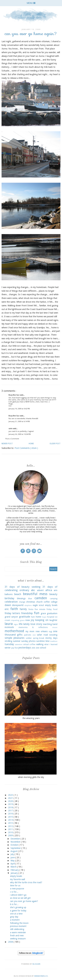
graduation (52, 613)
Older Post (55, 444)
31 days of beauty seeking (23, 587)
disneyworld (18, 605)
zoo (33, 648)
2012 (11, 826)
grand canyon (11, 617)
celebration (11, 602)
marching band (50, 624)
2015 (11, 817)
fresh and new (17, 936)
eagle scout (38, 605)
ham (33, 617)
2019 (11, 804)
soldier (29, 638)
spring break (39, 638)
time (47, 641)
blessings (21, 598)
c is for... (14, 892)
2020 (11, 801)
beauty (53, 594)
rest (34, 635)
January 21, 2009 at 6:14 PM (19, 422)
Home (31, 444)
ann (56, 590)
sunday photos (28, 641)
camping (54, 599)
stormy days (51, 638)
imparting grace (18, 620)
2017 (11, 811)
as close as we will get (20, 898)
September (16, 848)
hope (44, 617)
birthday (9, 598)
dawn (8, 605)
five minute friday (43, 609)
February (15, 870)
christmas (31, 602)
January (15, 873)
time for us (15, 885)
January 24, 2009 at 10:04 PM (20, 434)
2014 (11, 820)
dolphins (28, 605)
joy (32, 620)
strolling (8, 641)
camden (41, 598)
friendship (27, 613)
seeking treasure (18, 939)
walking (40, 644)
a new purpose (17, 889)
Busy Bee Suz (14, 395)
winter (8, 648)
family (23, 609)
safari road (42, 635)
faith (14, 609)
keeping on (42, 620)
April (13, 864)
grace (43, 613)
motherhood (14, 631)
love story (36, 624)
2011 (11, 829)
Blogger (36, 964)
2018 (11, 807)
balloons (9, 594)
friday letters (12, 613)
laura (9, 624)
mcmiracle (9, 627)
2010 (11, 832)
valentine (19, 645)
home (38, 617)
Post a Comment (12, 439)
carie (11, 429)
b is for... (14, 904)
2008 (11, 942)
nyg (50, 631)
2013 (11, 823)
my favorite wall (18, 879)
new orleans (42, 631)
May (13, 861)
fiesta (31, 609)
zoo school (41, 648)
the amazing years (31, 718)
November (16, 842)
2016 (11, 814)
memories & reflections (33, 627)
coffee (47, 602)
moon (55, 627)
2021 (11, 798)
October (15, 845)
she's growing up (18, 907)
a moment (15, 920)
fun (37, 613)
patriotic (28, 635)
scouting (53, 635)
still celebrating (17, 929)
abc (33, 590)
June (13, 857)
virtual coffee (29, 644)
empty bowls (51, 605)
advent (40, 590)
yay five (14, 648)
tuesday (9, 644)
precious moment (18, 926)
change (22, 602)
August (14, 851)
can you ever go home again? (24, 901)
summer (17, 641)
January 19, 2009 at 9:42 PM (19, 409)
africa (49, 590)
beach (18, 594)
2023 (11, 795)
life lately (24, 624)
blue (30, 599)
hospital (51, 617)
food (55, 609)
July (13, 854)
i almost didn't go (18, 895)
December (16, 839)
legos (16, 624)
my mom (30, 631)
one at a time (16, 914)
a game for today (18, 911)
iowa (28, 620)
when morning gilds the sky (31, 777)
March (14, 867)
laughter (53, 620)
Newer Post (7, 444)
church (39, 602)
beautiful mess (35, 594)
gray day (14, 917)
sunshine (40, 641)
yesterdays (25, 648)
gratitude (25, 617)
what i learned (51, 644)
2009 (11, 835)
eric (7, 609)
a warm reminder (18, 932)
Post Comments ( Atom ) (26, 448)
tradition (54, 641)
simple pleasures (15, 638)
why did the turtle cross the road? (26, 882)
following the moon (19, 923)
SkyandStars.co (41, 976)
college (54, 602)
